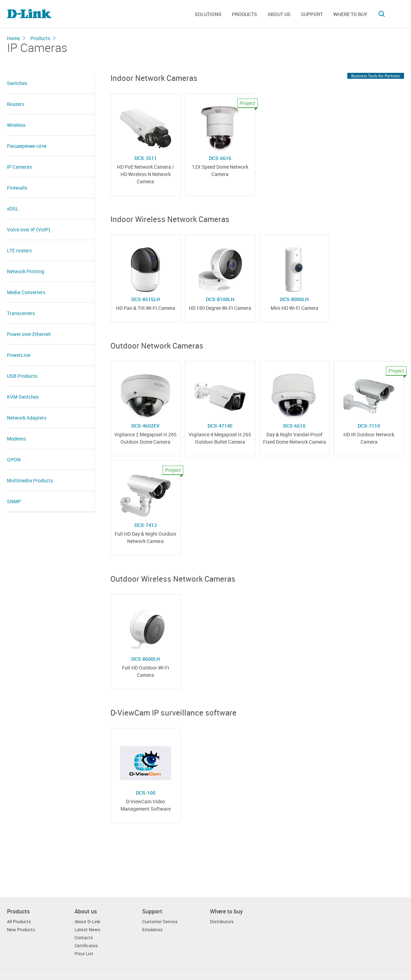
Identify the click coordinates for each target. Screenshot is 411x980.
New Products (21, 930)
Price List (84, 954)
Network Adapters (27, 418)
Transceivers (21, 313)
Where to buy (350, 14)
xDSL (13, 209)
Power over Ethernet (29, 334)
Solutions (208, 14)
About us (279, 14)
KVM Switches (23, 397)
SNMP (14, 501)
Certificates (86, 946)
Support (312, 14)
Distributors (222, 922)
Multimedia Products (30, 480)
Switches (17, 83)
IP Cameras (20, 167)
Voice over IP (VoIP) (29, 229)
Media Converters (26, 292)
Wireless (16, 125)
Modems (16, 439)
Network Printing (26, 271)
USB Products (22, 376)
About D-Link (87, 922)
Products (245, 14)
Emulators (152, 930)
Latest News (87, 930)
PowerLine (19, 355)
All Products (19, 922)
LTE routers (19, 250)
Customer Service (160, 922)
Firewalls (17, 188)
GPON (14, 460)
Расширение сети (27, 146)
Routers (15, 104)
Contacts (84, 938)
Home (13, 38)
